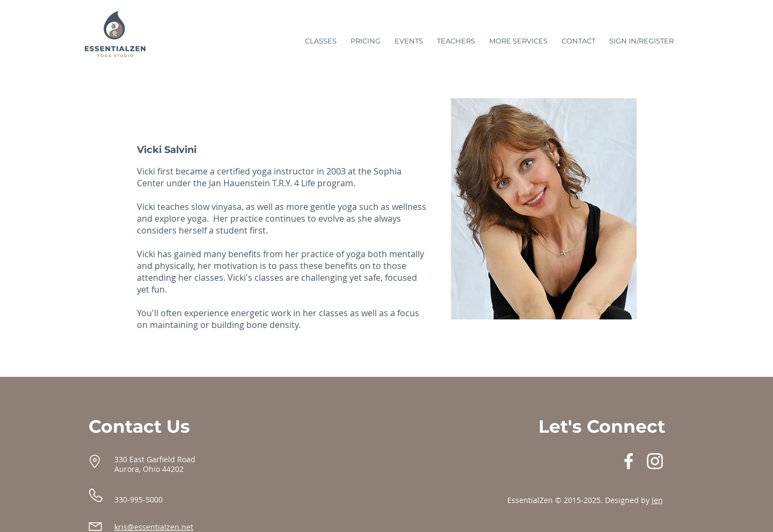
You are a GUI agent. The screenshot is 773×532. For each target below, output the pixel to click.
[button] (518, 36)
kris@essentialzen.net (154, 527)
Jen (657, 500)
